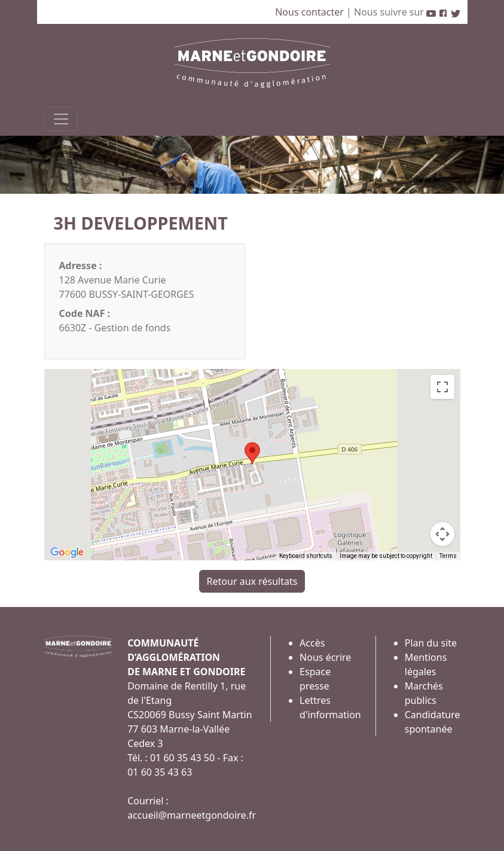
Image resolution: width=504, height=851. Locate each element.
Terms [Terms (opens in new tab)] (448, 556)
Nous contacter (311, 12)
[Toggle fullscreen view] (442, 387)
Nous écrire (325, 657)
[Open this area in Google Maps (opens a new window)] (67, 553)
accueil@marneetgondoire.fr (192, 815)
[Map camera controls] (442, 534)
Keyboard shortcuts (306, 556)
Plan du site (431, 643)
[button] (252, 453)
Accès (312, 643)
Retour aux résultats (252, 581)
